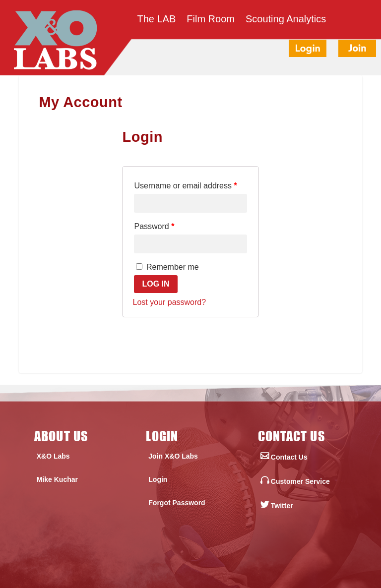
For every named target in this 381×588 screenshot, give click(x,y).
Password (154, 226)
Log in (156, 284)
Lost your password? (169, 302)
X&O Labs (53, 456)
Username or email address (185, 186)
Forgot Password (177, 503)
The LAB (156, 20)
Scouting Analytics (286, 20)
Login (158, 479)
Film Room (211, 20)
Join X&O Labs (173, 456)
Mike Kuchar (57, 479)
